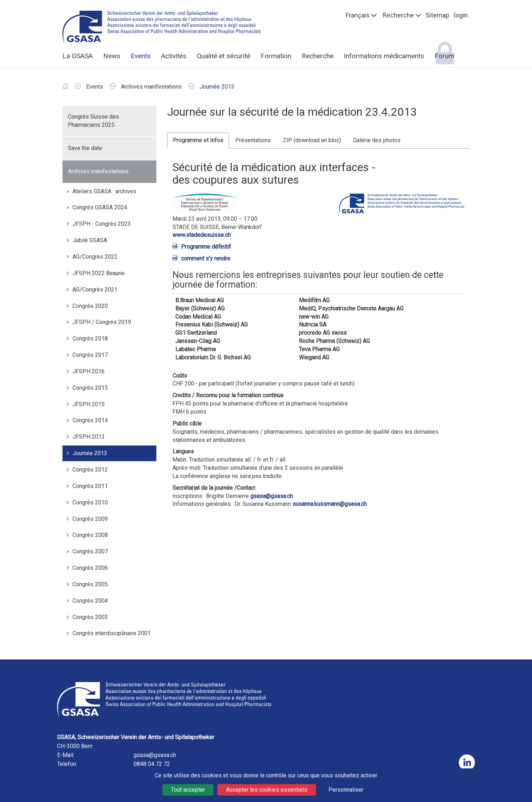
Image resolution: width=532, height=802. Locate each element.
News (112, 56)
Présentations (253, 140)
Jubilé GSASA (90, 240)
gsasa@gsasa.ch (272, 496)
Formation (276, 56)
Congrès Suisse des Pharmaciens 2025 (93, 121)
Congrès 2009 (90, 519)
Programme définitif (206, 247)
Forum (444, 56)
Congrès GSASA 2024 (100, 207)
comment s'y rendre (206, 258)
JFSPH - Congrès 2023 (102, 224)
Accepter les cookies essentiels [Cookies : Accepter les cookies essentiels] (267, 790)
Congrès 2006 (90, 568)
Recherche (398, 15)
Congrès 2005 (90, 584)
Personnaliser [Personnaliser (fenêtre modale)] (346, 790)
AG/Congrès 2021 (95, 290)
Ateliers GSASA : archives (104, 191)
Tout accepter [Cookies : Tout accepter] (188, 790)
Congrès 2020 (90, 306)
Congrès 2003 (90, 617)
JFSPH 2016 (89, 371)
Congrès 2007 (90, 551)
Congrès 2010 (90, 502)
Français (358, 15)
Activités (174, 56)
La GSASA (78, 56)
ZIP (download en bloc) (312, 140)
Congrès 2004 (90, 601)
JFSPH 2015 (89, 404)
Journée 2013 (90, 453)
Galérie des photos (377, 140)
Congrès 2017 (90, 355)
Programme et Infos (198, 140)
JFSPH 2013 (89, 437)
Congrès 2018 (90, 338)
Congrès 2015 (90, 388)
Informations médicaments (384, 56)
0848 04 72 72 (152, 764)
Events (141, 56)
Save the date (85, 148)
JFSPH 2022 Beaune (99, 273)
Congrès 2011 (90, 486)
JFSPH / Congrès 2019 (102, 322)
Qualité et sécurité (224, 56)
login (461, 15)
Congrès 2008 (90, 535)
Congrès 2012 (90, 470)
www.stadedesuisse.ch (202, 235)
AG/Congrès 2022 (95, 257)
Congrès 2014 (90, 420)
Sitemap (437, 15)
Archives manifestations (98, 171)
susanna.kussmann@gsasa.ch (330, 504)
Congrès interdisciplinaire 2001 (112, 633)
